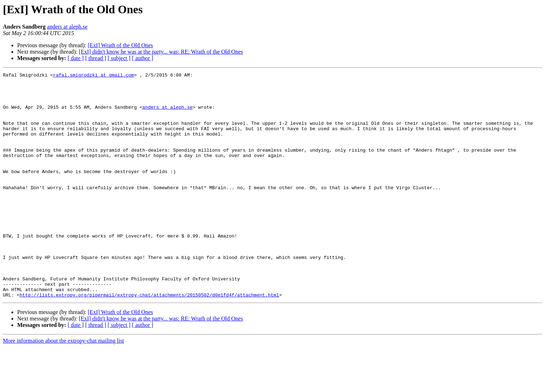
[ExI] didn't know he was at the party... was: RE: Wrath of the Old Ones (161, 52)
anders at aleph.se (67, 27)
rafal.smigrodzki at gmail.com (93, 76)
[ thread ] (96, 58)
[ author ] (143, 58)
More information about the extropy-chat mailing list (63, 386)
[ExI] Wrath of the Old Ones (120, 45)
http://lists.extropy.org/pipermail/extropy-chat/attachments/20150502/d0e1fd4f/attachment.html (149, 340)
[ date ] (76, 58)
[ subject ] (119, 58)
